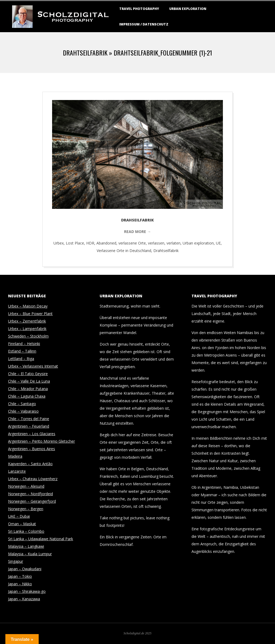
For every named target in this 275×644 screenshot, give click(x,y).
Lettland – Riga (21, 359)
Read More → (137, 232)
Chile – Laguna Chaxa (27, 396)
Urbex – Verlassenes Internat (33, 366)
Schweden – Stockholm (28, 336)
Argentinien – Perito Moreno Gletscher (41, 441)
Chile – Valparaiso (23, 411)
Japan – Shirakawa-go (27, 591)
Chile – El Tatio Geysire (28, 374)
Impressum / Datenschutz (144, 24)
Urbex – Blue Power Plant (30, 314)
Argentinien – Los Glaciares (32, 434)
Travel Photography (139, 9)
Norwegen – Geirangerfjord (32, 501)
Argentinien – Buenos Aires (32, 449)
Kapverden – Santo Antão (30, 464)
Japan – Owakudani (25, 569)
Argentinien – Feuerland (29, 426)
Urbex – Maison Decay (28, 306)
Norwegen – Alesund (26, 486)
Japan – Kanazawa (24, 599)
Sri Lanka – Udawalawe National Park (41, 539)
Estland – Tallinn (22, 351)
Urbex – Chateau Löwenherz (33, 479)
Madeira (15, 456)
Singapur (16, 561)
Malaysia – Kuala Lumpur (30, 554)
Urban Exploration (188, 9)
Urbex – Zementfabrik (27, 321)
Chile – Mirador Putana (28, 389)
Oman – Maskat (22, 524)
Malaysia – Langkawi (26, 546)
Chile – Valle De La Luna (29, 381)
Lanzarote (17, 471)
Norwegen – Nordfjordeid (30, 494)
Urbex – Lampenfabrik (27, 329)
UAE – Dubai (19, 516)
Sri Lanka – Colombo (26, 531)
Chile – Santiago (22, 404)
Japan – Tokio (20, 576)
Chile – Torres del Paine (29, 419)
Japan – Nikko (20, 584)
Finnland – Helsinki (24, 344)
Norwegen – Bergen (26, 509)
